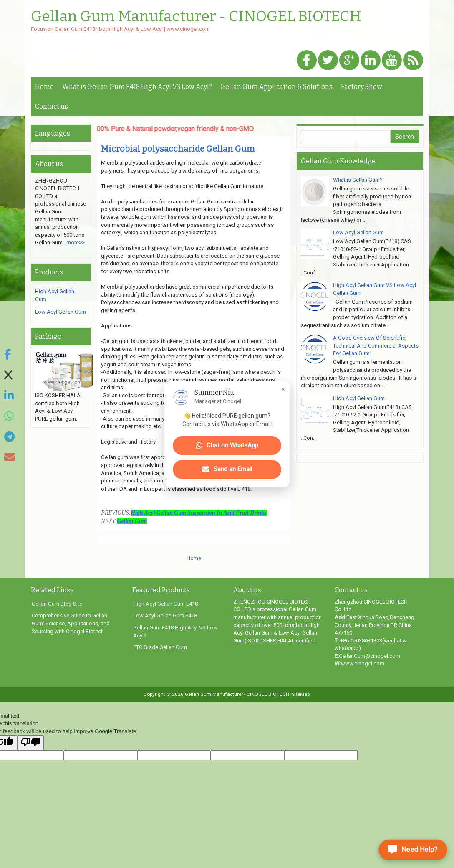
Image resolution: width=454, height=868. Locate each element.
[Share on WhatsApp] (10, 417)
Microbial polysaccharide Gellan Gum (178, 149)
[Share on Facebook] (10, 355)
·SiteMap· (301, 694)
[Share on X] (10, 375)
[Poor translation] (30, 743)
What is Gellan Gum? (358, 180)
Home (44, 87)
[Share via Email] (10, 458)
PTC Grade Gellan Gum (160, 647)
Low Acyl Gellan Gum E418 (165, 615)
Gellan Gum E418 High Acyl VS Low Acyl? (175, 632)
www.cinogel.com (363, 664)
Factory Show (362, 87)
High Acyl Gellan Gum (359, 398)
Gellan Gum (132, 521)
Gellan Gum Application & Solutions (276, 87)
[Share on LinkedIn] (10, 396)
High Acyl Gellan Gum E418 (165, 604)
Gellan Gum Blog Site (57, 604)
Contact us (52, 106)
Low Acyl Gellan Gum (61, 312)
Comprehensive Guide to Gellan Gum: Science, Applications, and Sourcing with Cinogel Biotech (71, 623)
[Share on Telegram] (10, 437)
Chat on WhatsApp (227, 445)
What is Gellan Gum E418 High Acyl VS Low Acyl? (137, 87)
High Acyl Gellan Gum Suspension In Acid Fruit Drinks (199, 513)
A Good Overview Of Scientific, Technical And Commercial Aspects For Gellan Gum (376, 345)
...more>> (74, 242)
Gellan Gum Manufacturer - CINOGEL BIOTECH (196, 17)
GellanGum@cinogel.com (370, 656)
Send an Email (227, 469)
